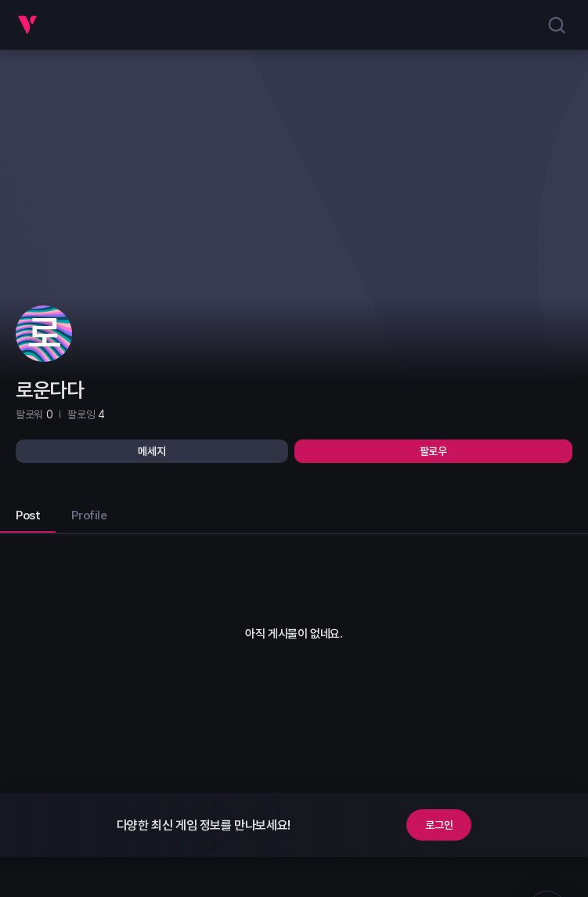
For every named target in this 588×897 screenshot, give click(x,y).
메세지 (152, 451)
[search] (557, 25)
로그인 (439, 825)
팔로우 (433, 451)
